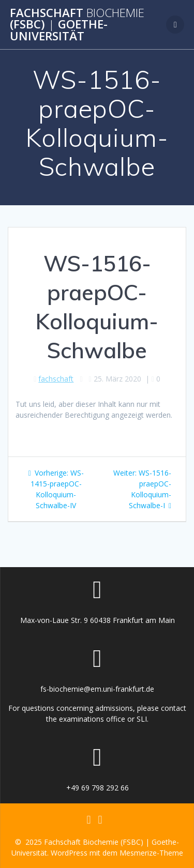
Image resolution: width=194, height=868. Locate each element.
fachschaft (56, 379)
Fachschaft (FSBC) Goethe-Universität (77, 25)
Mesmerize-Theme (151, 853)
